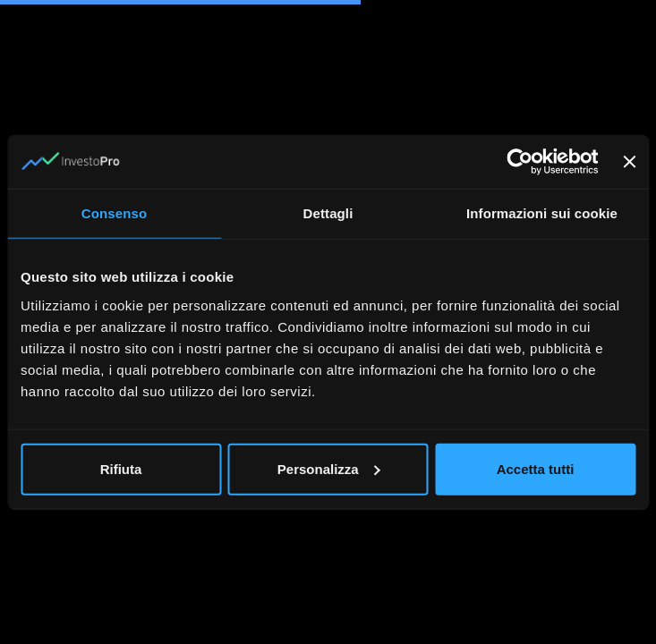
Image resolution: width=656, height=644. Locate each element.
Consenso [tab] (114, 213)
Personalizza (329, 468)
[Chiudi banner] (629, 162)
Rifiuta (121, 468)
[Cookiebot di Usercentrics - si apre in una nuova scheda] (520, 162)
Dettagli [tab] (328, 213)
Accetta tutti (536, 468)
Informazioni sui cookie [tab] (542, 213)
